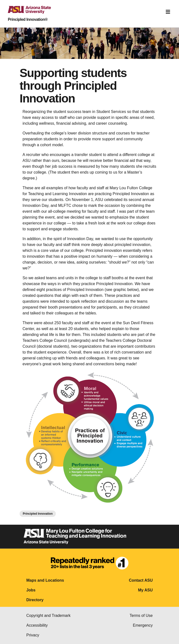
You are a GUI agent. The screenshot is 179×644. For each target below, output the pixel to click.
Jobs (31, 590)
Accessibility (37, 625)
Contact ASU (141, 580)
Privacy (33, 635)
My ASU (145, 590)
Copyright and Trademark (49, 616)
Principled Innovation (38, 514)
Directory (35, 600)
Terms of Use (141, 616)
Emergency (143, 625)
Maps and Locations (45, 580)
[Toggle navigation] (168, 12)
